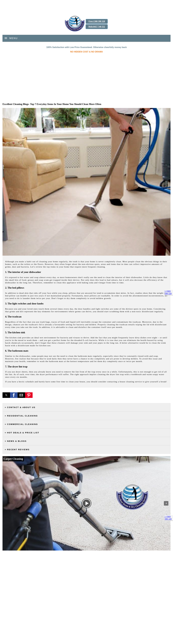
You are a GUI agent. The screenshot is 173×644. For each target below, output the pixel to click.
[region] (86, 7)
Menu (14, 38)
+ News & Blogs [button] (16, 441)
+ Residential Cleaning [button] (21, 416)
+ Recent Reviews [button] (17, 449)
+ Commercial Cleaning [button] (21, 424)
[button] (6, 395)
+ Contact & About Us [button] (20, 407)
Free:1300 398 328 (97, 21)
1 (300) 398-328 (168, 292)
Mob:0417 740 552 (97, 27)
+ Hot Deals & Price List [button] (22, 433)
